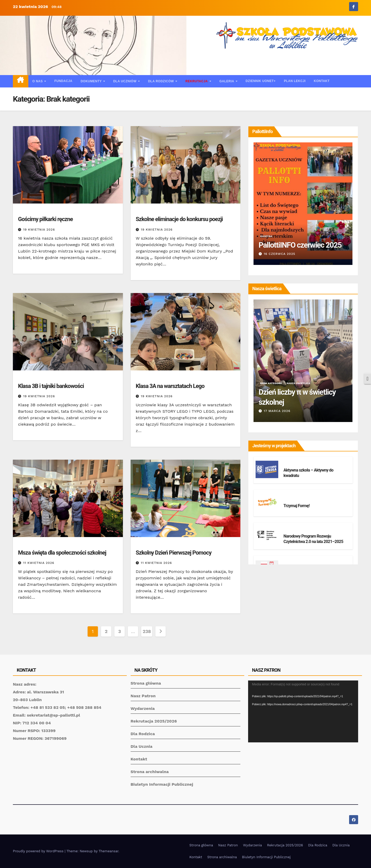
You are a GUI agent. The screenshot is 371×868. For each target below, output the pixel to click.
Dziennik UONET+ (261, 81)
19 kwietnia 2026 (39, 230)
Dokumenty (92, 81)
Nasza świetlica (296, 383)
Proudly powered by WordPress (39, 851)
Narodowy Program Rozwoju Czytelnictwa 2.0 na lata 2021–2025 (313, 539)
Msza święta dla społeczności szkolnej (62, 553)
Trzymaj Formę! (296, 506)
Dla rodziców (162, 81)
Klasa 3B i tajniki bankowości (51, 386)
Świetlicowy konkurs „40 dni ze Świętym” (297, 397)
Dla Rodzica (143, 734)
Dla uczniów (125, 81)
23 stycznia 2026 (277, 254)
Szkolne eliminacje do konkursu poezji (179, 219)
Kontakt (322, 81)
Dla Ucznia (142, 746)
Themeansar (109, 851)
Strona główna (146, 683)
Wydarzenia (143, 708)
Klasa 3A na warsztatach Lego (170, 386)
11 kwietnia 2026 (39, 563)
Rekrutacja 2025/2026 (154, 721)
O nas (38, 81)
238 (147, 631)
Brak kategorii (30, 211)
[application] (303, 711)
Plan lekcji (294, 81)
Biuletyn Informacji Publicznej (162, 784)
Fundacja (63, 81)
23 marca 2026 (275, 411)
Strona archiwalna (150, 772)
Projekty (292, 464)
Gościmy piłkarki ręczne (45, 219)
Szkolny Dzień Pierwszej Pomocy (174, 553)
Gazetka (290, 226)
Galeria (227, 81)
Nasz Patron (143, 696)
